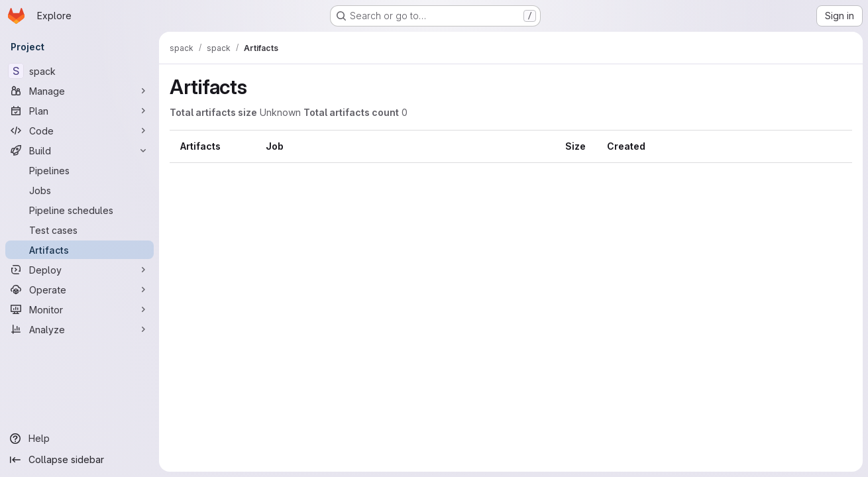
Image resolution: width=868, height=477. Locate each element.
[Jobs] (80, 190)
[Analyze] (80, 329)
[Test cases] (80, 230)
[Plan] (80, 111)
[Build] (80, 150)
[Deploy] (80, 270)
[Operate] (80, 290)
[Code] (80, 131)
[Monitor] (80, 309)
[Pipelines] (80, 170)
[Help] (80, 439)
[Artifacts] (80, 250)
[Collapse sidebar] (80, 460)
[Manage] (80, 91)
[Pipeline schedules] (80, 210)
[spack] (80, 71)
